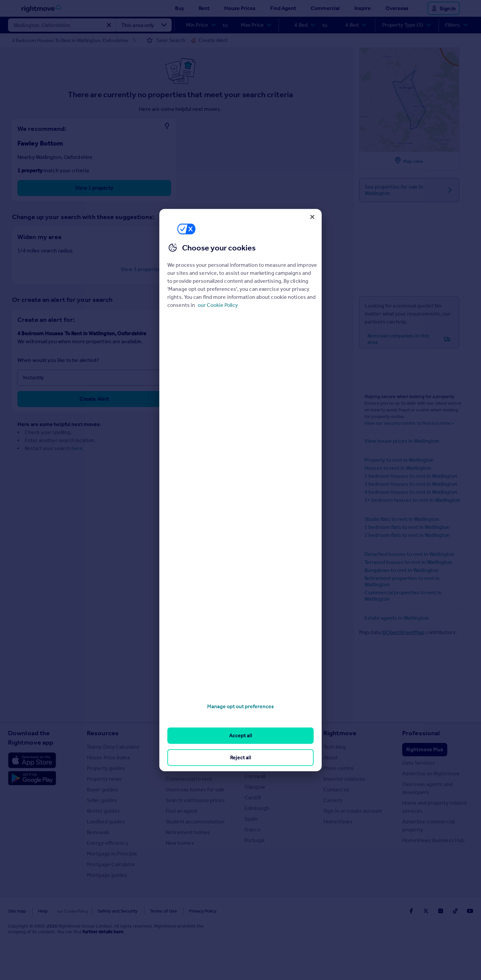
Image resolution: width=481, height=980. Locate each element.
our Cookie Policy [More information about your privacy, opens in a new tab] (218, 305)
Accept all (241, 735)
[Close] (312, 217)
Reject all (241, 757)
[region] (240, 490)
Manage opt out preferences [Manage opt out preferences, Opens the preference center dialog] (240, 706)
